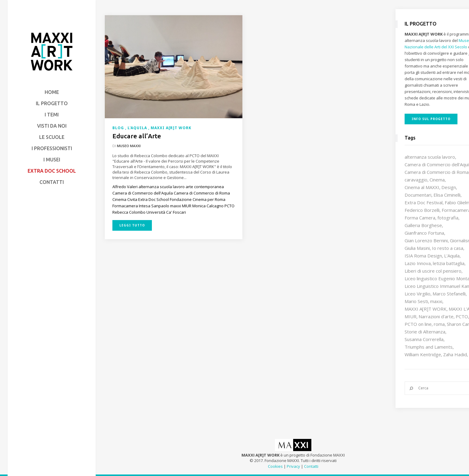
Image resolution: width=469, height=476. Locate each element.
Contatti (311, 466)
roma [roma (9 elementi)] (439, 324)
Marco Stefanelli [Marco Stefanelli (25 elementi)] (449, 294)
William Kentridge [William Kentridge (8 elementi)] (423, 354)
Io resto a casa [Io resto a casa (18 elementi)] (448, 248)
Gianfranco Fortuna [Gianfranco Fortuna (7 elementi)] (424, 233)
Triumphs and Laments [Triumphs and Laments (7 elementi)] (429, 347)
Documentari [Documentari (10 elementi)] (418, 195)
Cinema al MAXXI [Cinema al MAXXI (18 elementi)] (422, 187)
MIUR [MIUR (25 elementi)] (411, 316)
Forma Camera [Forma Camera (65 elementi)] (420, 218)
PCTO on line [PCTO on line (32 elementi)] (418, 324)
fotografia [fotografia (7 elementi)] (448, 218)
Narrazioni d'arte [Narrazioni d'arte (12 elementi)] (436, 316)
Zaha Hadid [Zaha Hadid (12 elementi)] (455, 354)
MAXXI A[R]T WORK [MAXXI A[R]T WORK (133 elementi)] (426, 309)
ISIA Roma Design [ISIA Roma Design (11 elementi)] (423, 256)
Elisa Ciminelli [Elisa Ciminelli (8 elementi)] (447, 195)
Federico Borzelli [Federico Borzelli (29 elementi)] (422, 210)
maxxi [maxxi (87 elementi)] (436, 301)
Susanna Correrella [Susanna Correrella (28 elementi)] (424, 339)
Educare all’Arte (137, 136)
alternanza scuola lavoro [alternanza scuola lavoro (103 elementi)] (430, 157)
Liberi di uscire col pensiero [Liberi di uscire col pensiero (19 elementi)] (433, 271)
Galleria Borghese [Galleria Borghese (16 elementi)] (423, 225)
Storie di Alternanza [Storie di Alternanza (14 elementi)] (425, 332)
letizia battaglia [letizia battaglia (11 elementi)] (449, 263)
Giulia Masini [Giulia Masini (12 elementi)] (417, 248)
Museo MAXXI (129, 146)
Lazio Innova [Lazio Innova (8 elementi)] (418, 263)
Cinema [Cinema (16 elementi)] (437, 180)
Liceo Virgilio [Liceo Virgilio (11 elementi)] (418, 294)
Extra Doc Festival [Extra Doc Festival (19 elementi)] (424, 202)
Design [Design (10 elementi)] (449, 187)
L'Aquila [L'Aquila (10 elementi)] (452, 256)
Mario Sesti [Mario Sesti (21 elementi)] (416, 301)
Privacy (293, 466)
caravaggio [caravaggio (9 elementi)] (416, 180)
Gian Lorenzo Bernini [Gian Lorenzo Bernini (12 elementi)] (426, 240)
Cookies (275, 466)
